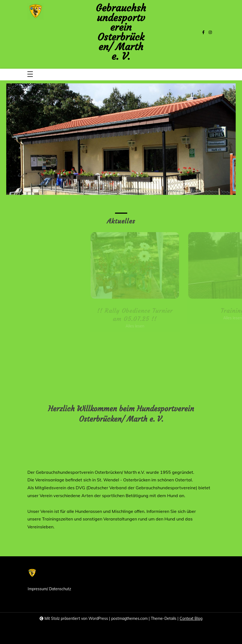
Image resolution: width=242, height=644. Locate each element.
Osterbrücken (137, 480)
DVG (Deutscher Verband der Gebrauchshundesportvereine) (136, 488)
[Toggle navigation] (30, 75)
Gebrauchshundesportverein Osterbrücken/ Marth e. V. (121, 32)
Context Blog (191, 618)
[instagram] (210, 32)
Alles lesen (144, 326)
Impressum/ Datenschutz (49, 589)
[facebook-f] (203, 32)
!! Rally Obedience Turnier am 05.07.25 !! (144, 315)
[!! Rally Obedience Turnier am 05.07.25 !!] (144, 265)
